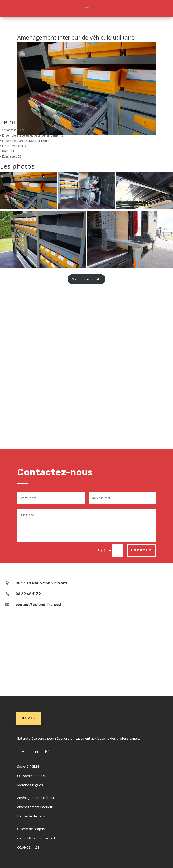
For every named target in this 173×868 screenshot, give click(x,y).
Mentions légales (30, 785)
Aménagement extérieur (36, 798)
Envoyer (141, 550)
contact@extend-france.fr (37, 838)
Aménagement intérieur (35, 807)
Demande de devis (32, 816)
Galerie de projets (31, 829)
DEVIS (29, 718)
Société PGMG (28, 766)
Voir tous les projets (86, 279)
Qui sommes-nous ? (32, 776)
